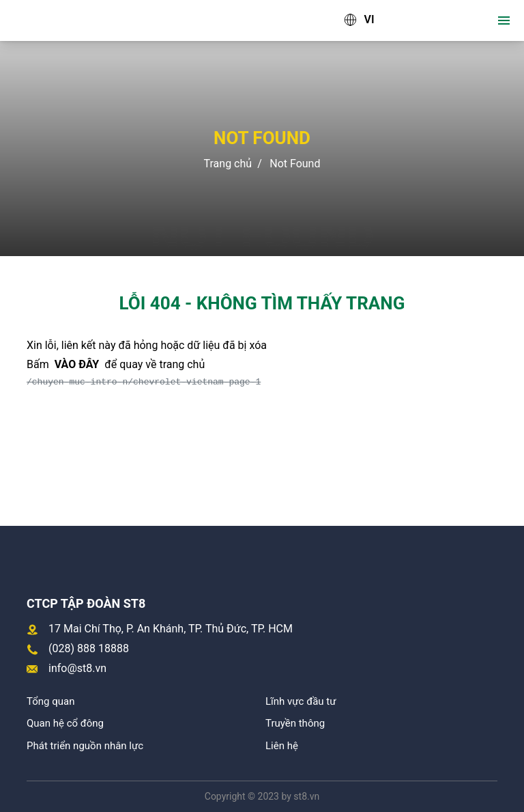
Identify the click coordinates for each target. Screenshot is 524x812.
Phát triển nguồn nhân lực (85, 746)
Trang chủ (228, 164)
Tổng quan (50, 701)
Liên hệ (282, 746)
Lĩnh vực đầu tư (301, 701)
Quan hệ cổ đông (65, 723)
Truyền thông (295, 723)
